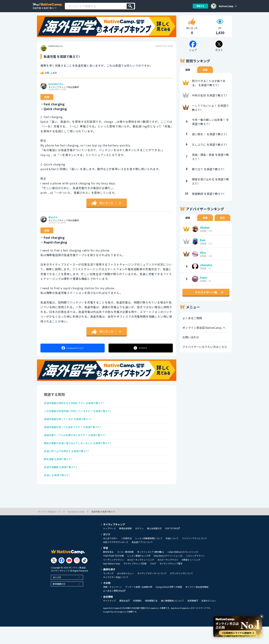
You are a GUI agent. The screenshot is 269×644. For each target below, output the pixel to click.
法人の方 (57, 595)
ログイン (139, 546)
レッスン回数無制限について (149, 556)
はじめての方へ (110, 556)
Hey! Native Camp (112, 581)
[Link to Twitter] (54, 578)
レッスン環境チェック (139, 573)
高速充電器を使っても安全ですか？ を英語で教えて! (77, 437)
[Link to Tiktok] (84, 578)
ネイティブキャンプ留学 (171, 581)
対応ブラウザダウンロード (116, 560)
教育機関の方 (59, 601)
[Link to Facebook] (62, 578)
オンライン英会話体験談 (197, 604)
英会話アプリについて (142, 560)
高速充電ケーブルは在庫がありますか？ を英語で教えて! (79, 446)
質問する (199, 6)
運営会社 (124, 618)
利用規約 (137, 618)
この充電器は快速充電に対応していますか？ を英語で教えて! (82, 418)
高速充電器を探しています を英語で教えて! (71, 427)
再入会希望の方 (154, 546)
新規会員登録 (125, 546)
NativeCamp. (226, 6)
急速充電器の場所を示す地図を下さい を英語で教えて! (78, 409)
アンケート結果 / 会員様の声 (139, 604)
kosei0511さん (56, 89)
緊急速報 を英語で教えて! (60, 474)
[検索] (130, 6)
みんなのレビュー (125, 591)
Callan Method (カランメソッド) (183, 569)
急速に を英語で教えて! (59, 492)
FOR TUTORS (172, 546)
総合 (222, 223)
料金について (172, 556)
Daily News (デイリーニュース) (168, 573)
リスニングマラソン (195, 573)
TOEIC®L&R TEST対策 (113, 573)
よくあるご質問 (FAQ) (114, 608)
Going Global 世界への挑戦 (169, 604)
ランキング (108, 591)
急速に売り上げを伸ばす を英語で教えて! (70, 464)
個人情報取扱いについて (172, 618)
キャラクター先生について (116, 595)
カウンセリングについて (181, 591)
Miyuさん (53, 223)
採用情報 (193, 618)
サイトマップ (109, 618)
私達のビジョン (209, 618)
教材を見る (108, 569)
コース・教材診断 (125, 569)
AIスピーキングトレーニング (141, 577)
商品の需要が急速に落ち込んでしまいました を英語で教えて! (82, 455)
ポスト (141, 353)
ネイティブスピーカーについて (152, 591)
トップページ (109, 546)
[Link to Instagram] (77, 578)
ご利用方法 (126, 556)
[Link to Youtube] (69, 578)
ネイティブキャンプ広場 (135, 581)
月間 (205, 75)
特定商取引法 (151, 618)
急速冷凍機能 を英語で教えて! (63, 483)
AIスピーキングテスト (168, 577)
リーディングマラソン (114, 577)
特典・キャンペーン (112, 604)
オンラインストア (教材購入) (151, 569)
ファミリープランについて (194, 556)
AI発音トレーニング (191, 577)
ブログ (153, 581)
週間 (188, 75)
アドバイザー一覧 (206, 298)
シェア (72, 353)
